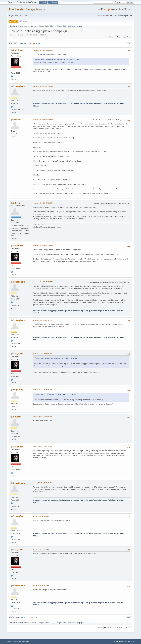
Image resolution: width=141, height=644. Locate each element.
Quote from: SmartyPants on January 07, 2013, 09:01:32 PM (57, 358)
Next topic (127, 37)
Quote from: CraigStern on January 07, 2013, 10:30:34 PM (56, 395)
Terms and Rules (122, 641)
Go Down (13, 44)
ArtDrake (17, 417)
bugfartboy (18, 390)
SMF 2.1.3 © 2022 (13, 641)
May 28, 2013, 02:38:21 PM (41, 516)
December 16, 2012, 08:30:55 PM (43, 50)
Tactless (17, 120)
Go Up (12, 617)
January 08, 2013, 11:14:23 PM (42, 390)
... (29, 43)
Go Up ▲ (131, 641)
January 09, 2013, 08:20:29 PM (42, 417)
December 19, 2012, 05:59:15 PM (43, 203)
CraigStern (18, 50)
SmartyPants (19, 86)
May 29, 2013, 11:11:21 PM (41, 549)
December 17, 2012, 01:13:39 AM (43, 86)
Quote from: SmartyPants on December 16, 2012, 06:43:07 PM (58, 60)
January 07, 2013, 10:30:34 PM (42, 353)
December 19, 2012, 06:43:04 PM (43, 246)
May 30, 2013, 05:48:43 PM (41, 586)
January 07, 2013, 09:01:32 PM (42, 320)
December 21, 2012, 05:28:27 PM (43, 282)
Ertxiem (17, 203)
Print (129, 44)
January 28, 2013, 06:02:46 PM (42, 483)
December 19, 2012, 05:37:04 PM (43, 120)
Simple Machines (24, 641)
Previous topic (115, 37)
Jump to (100, 627)
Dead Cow (41, 225)
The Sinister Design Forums (27, 9)
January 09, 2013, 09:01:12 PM (42, 447)
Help (114, 641)
